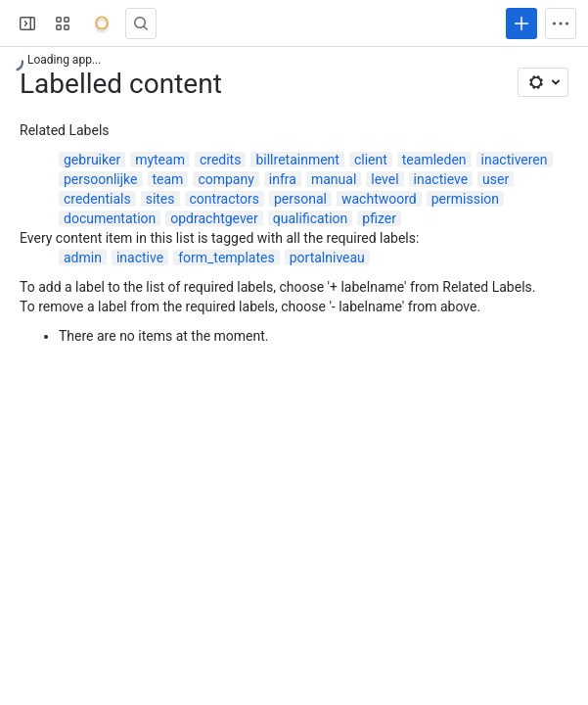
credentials (97, 199)
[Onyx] (102, 23)
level (384, 179)
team (168, 179)
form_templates (226, 258)
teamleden (434, 160)
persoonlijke (101, 179)
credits (220, 160)
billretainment (297, 160)
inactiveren (515, 160)
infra (283, 179)
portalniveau (327, 258)
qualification (311, 218)
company (226, 179)
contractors (225, 199)
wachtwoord (379, 199)
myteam (160, 160)
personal (300, 199)
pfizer (379, 218)
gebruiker (92, 160)
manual (334, 179)
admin (83, 258)
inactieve (441, 179)
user (496, 179)
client (371, 160)
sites (160, 199)
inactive (140, 258)
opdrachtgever (214, 218)
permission (465, 199)
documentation (110, 218)
